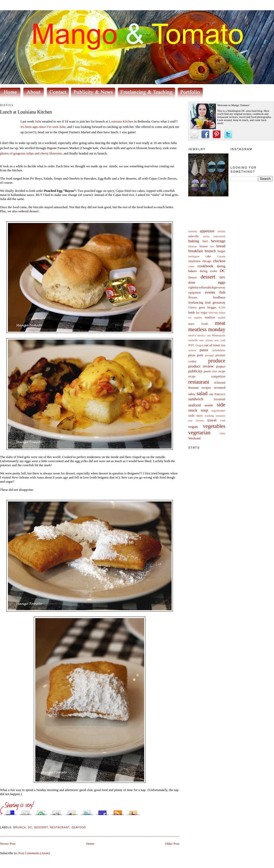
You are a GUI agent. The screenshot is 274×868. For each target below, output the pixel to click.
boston (203, 246)
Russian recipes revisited (207, 388)
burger (222, 251)
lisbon (222, 313)
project (221, 366)
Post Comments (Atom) (34, 853)
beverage (218, 241)
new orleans (206, 340)
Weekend (194, 438)
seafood (194, 405)
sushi (191, 416)
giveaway (219, 302)
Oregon (199, 345)
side (221, 404)
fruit (208, 302)
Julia (38, 121)
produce (217, 360)
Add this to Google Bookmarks (72, 811)
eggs (222, 282)
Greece (192, 308)
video (222, 433)
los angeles (195, 318)
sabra (192, 394)
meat (220, 323)
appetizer (207, 231)
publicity (195, 371)
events (210, 292)
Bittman (192, 246)
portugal (209, 355)
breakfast (196, 251)
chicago (207, 261)
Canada (221, 256)
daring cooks (208, 271)
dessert (208, 277)
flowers (193, 298)
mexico (192, 335)
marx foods (198, 324)
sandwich (196, 399)
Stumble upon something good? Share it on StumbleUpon (41, 811)
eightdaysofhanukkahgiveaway (207, 288)
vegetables (214, 426)
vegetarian (199, 432)
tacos (199, 416)
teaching (209, 416)
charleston (194, 261)
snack (193, 410)
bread (221, 246)
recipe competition (207, 377)
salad (202, 393)
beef (205, 241)
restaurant (199, 382)
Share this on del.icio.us (10, 811)
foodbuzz (219, 297)
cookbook (206, 266)
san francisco (217, 394)
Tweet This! (87, 811)
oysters (192, 350)
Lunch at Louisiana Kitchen (26, 112)
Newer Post (8, 844)
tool (190, 421)
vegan (193, 426)
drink (192, 282)
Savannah (220, 399)
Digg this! (26, 811)
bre (212, 246)
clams (191, 266)
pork (200, 355)
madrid (222, 318)
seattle (209, 405)
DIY (222, 277)
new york (220, 340)
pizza (192, 355)
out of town (212, 345)
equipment (194, 293)
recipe (222, 371)
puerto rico (210, 371)
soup (204, 410)
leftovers (213, 313)
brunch (210, 251)
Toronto (200, 421)
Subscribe (118, 811)
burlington (194, 256)
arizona (221, 231)
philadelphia (219, 350)
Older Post (172, 844)
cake (208, 256)
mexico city (204, 335)
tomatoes (221, 416)
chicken (219, 261)
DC (223, 271)
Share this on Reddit (56, 811)
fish (222, 292)
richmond (220, 383)
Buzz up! (133, 811)
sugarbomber (218, 411)
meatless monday (207, 329)
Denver (193, 278)
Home (90, 844)
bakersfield (219, 236)
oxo (223, 345)
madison (210, 318)
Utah (223, 421)
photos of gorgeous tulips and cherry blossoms (31, 153)
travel (212, 420)
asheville (194, 236)
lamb (192, 312)
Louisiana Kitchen (121, 121)
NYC (191, 345)
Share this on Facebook (102, 811)
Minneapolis (219, 335)
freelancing (196, 302)
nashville (193, 340)
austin (206, 236)
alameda (193, 231)
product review (201, 366)
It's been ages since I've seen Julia (43, 127)
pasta (204, 350)
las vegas (202, 313)
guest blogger (208, 308)
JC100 (222, 308)
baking (194, 241)
